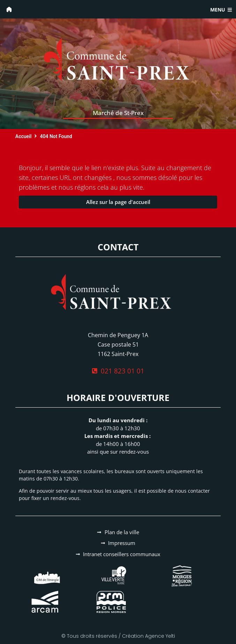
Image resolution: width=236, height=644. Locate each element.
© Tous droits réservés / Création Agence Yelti (118, 636)
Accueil (24, 136)
